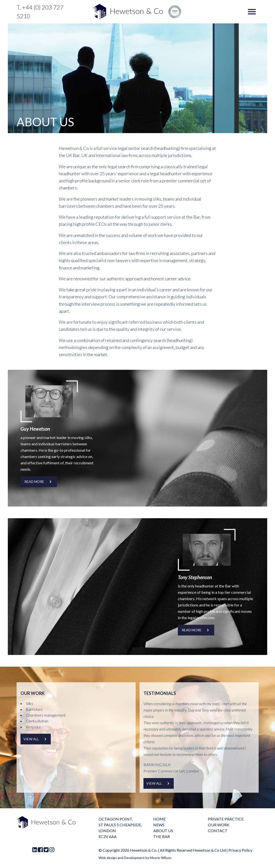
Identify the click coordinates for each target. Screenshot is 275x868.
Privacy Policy (240, 850)
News (159, 825)
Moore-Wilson (161, 858)
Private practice (226, 819)
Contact (218, 831)
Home (159, 819)
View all (36, 739)
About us (163, 831)
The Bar (162, 836)
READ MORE (39, 482)
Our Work (219, 825)
